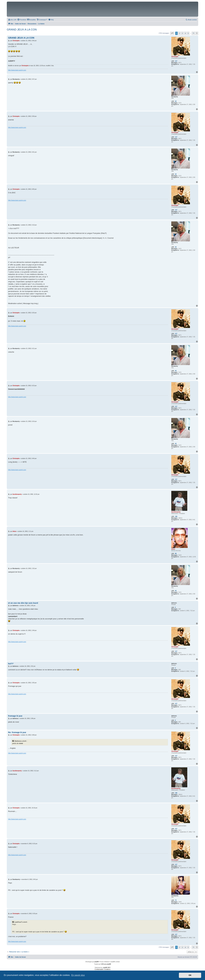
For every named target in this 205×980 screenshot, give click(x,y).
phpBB (96, 962)
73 (176, 900)
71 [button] (193, 33)
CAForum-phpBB (106, 964)
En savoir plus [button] (78, 975)
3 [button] (182, 33)
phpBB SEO (107, 968)
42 (176, 101)
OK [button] (190, 975)
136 (176, 516)
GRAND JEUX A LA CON (22, 30)
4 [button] (185, 33)
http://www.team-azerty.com (17, 70)
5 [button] (188, 33)
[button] (172, 33)
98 (176, 554)
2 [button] (179, 33)
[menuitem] (12, 20)
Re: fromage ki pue (17, 732)
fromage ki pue (15, 716)
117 (176, 61)
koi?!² (11, 664)
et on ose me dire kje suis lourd (23, 603)
